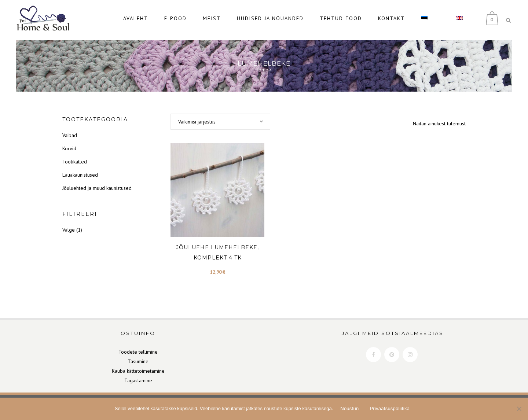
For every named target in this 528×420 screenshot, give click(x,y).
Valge (69, 226)
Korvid (69, 145)
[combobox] (220, 118)
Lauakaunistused (80, 172)
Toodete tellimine (138, 349)
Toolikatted (75, 158)
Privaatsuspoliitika (390, 408)
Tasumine (138, 358)
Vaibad (70, 132)
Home (262, 67)
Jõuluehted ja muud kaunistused (97, 185)
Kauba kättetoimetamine (138, 368)
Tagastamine (138, 377)
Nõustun (349, 408)
